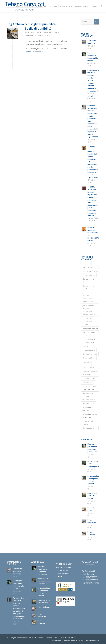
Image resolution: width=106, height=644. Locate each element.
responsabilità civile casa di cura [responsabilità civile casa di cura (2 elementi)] (90, 416)
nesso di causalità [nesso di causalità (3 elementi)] (89, 350)
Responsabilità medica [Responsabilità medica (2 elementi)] (88, 422)
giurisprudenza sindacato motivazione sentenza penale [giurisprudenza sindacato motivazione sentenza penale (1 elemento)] (89, 310)
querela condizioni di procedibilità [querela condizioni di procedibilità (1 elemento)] (90, 388)
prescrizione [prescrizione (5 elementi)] (87, 383)
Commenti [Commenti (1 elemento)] (86, 263)
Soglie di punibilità (38, 29)
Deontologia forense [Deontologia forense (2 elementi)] (90, 271)
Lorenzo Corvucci (43, 36)
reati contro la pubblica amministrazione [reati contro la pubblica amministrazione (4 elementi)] (89, 396)
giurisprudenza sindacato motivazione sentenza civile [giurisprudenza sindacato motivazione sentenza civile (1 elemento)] (88, 297)
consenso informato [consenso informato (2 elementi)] (90, 267)
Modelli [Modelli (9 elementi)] (85, 346)
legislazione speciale (44, 32)
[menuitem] (19, 6)
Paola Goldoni (70, 638)
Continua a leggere (34, 52)
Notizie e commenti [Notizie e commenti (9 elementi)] (90, 354)
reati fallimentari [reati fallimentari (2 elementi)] (89, 403)
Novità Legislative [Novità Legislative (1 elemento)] (89, 358)
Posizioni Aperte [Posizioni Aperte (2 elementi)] (89, 379)
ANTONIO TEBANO (63, 568)
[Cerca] (102, 6)
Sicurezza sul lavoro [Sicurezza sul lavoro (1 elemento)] (90, 428)
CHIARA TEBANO (62, 571)
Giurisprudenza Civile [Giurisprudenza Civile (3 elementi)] (88, 280)
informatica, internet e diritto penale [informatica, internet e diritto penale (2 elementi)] (89, 321)
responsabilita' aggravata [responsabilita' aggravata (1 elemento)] (88, 409)
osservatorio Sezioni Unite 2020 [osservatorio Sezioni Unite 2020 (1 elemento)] (90, 373)
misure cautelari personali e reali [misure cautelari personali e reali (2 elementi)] (89, 341)
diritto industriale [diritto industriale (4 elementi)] (89, 275)
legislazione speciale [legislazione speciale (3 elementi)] (90, 328)
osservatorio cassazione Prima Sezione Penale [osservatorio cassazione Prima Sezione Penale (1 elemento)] (89, 365)
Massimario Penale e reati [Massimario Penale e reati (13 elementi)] (90, 334)
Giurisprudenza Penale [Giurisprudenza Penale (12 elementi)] (88, 287)
